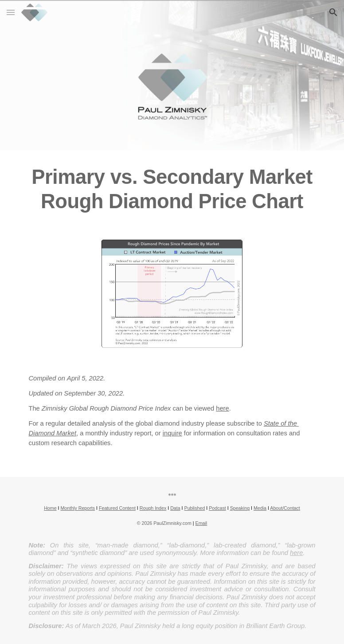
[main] (172, 189)
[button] (11, 12)
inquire (172, 433)
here (222, 408)
